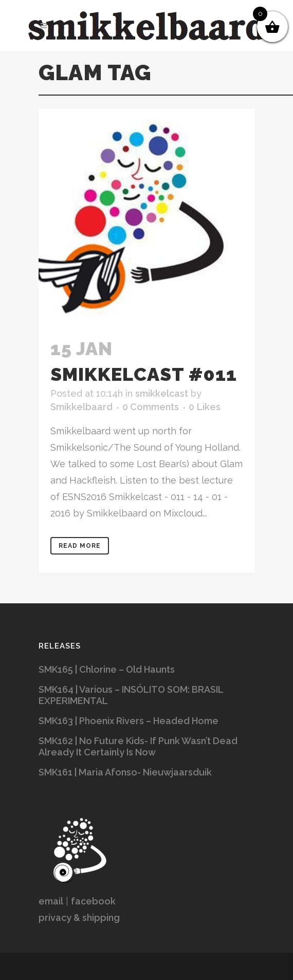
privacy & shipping (79, 918)
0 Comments (151, 407)
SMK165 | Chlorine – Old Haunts (107, 669)
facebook (93, 901)
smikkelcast (162, 393)
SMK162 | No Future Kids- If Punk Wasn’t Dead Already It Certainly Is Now (138, 746)
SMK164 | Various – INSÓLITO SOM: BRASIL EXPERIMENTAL (131, 695)
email (51, 901)
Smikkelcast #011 (144, 374)
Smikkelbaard (81, 407)
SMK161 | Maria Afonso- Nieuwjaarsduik (125, 772)
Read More (80, 546)
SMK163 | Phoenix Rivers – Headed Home (129, 721)
